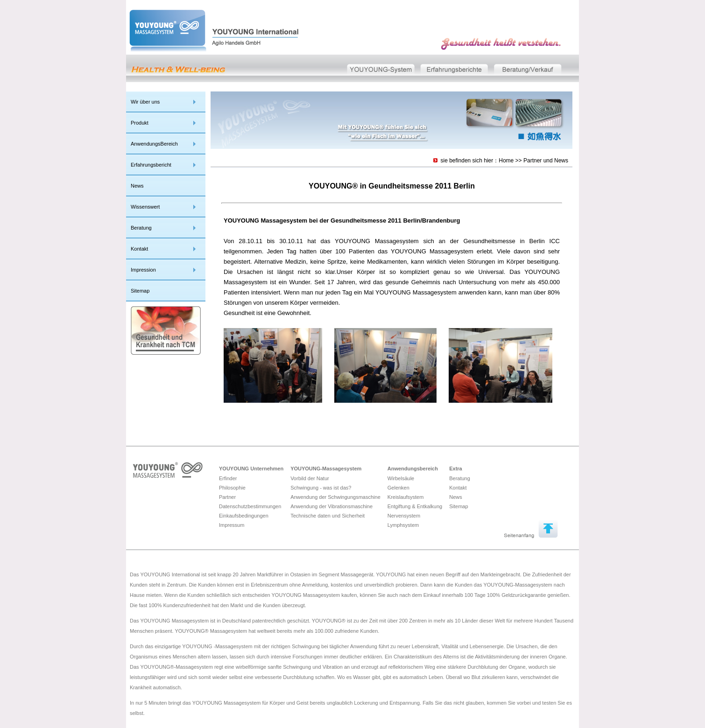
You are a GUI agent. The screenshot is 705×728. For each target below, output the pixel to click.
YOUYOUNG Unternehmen (251, 469)
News (137, 186)
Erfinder (228, 478)
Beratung (141, 228)
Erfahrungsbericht (151, 165)
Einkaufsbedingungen (244, 516)
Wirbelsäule (401, 478)
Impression (143, 270)
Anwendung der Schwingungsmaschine (335, 497)
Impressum (232, 525)
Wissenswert (145, 207)
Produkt (140, 123)
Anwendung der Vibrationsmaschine (331, 506)
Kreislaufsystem (406, 497)
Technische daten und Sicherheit (328, 516)
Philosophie (232, 488)
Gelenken (398, 488)
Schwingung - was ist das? (321, 488)
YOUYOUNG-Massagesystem (326, 469)
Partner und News (546, 161)
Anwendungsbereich (413, 469)
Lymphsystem (403, 525)
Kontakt (139, 249)
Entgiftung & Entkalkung (415, 506)
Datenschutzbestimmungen (250, 506)
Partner (227, 497)
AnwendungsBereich (154, 144)
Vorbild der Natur (310, 478)
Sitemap (140, 291)
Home (506, 161)
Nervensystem (404, 516)
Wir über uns (145, 102)
